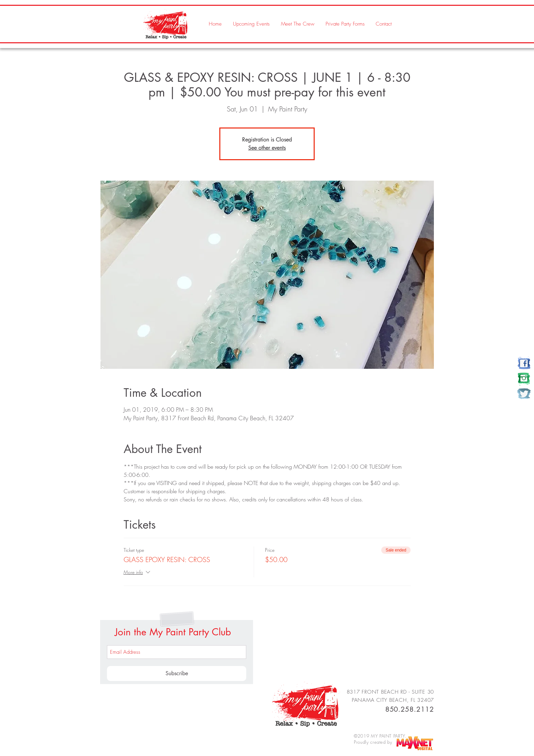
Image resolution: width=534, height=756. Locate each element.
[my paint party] (524, 363)
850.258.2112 (410, 709)
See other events (267, 148)
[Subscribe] (177, 674)
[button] (297, 24)
